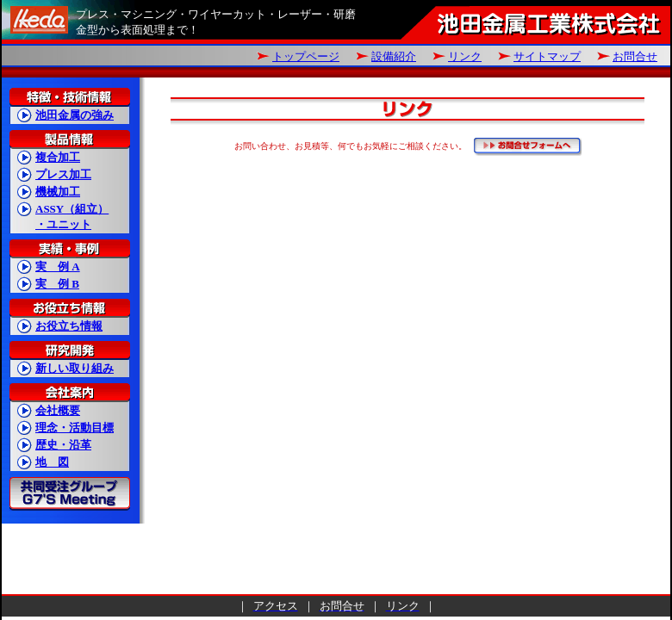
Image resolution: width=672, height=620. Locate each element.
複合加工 (58, 157)
